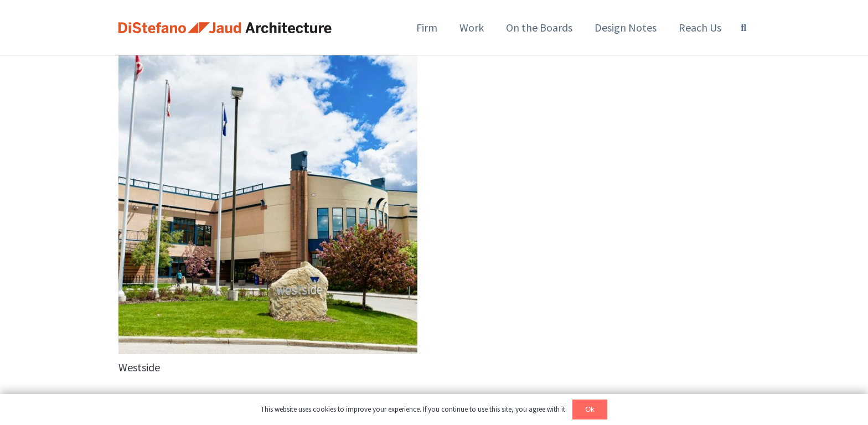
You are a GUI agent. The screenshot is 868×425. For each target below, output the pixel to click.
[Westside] (268, 205)
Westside (139, 367)
